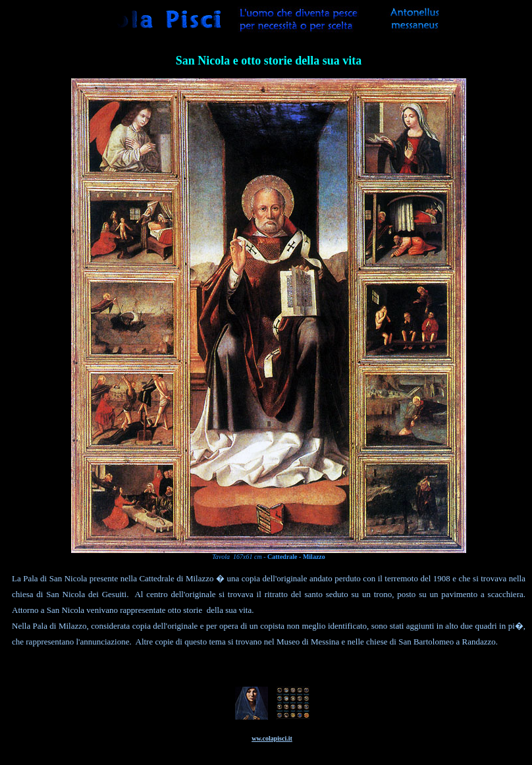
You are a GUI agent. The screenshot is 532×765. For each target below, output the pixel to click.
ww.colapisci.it (272, 738)
